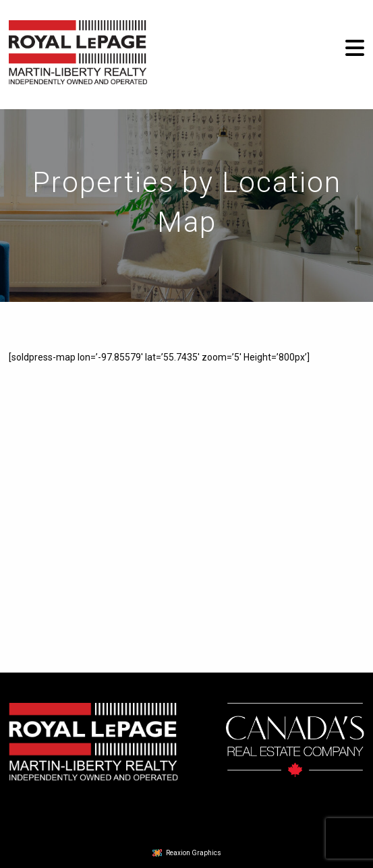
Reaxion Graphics (194, 853)
